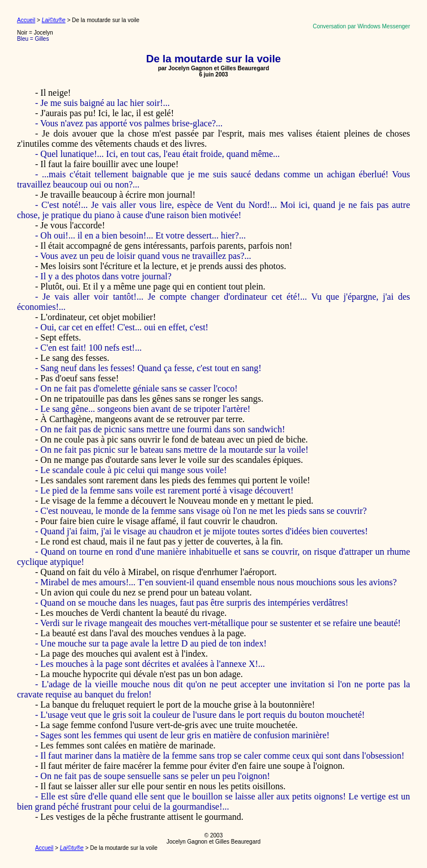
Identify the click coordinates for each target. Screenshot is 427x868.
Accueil (26, 20)
